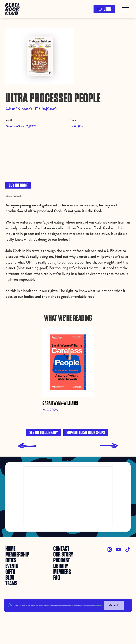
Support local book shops (86, 433)
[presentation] (27, 446)
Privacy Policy (99, 605)
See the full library (44, 433)
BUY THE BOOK (18, 185)
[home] (13, 9)
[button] (126, 9)
